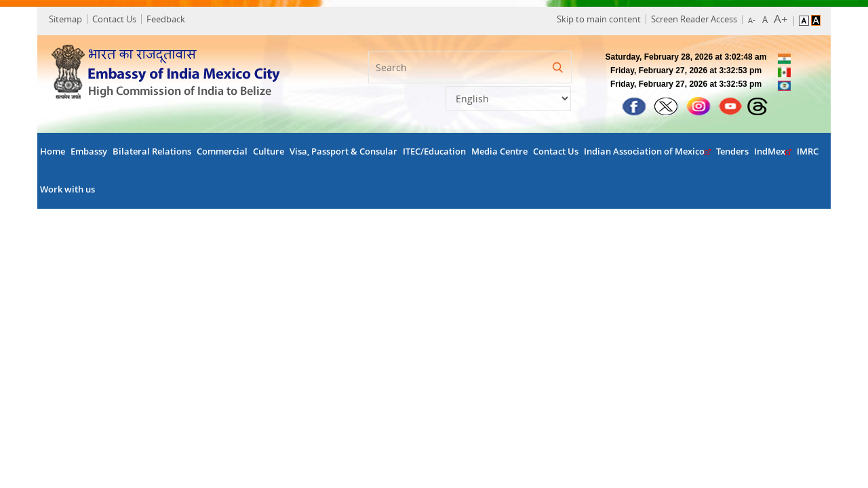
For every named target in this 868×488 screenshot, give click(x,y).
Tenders (732, 153)
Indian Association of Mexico (647, 153)
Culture (269, 153)
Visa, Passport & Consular (343, 153)
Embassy (89, 153)
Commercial (222, 153)
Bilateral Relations (152, 153)
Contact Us (116, 20)
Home (53, 153)
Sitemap (67, 20)
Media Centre (499, 153)
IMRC (808, 153)
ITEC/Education (434, 153)
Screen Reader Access (691, 20)
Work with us (67, 191)
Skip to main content (595, 20)
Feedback (168, 20)
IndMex (773, 153)
